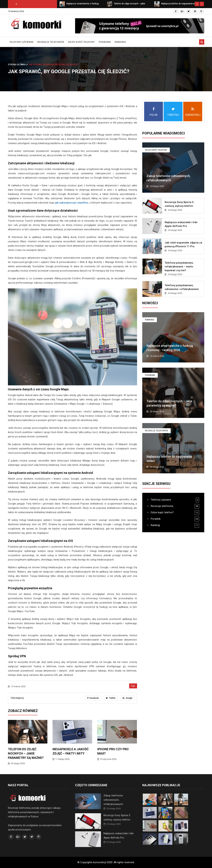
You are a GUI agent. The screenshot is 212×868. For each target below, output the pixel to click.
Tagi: (133, 686)
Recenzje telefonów (51, 42)
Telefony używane (22, 42)
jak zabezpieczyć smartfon (72, 203)
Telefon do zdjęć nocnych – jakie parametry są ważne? (26, 753)
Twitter (111, 698)
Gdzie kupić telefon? (82, 42)
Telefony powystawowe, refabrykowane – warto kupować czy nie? (179, 267)
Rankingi (120, 42)
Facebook (93, 698)
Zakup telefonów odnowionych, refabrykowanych (113, 800)
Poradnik (105, 42)
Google (128, 698)
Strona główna (18, 65)
